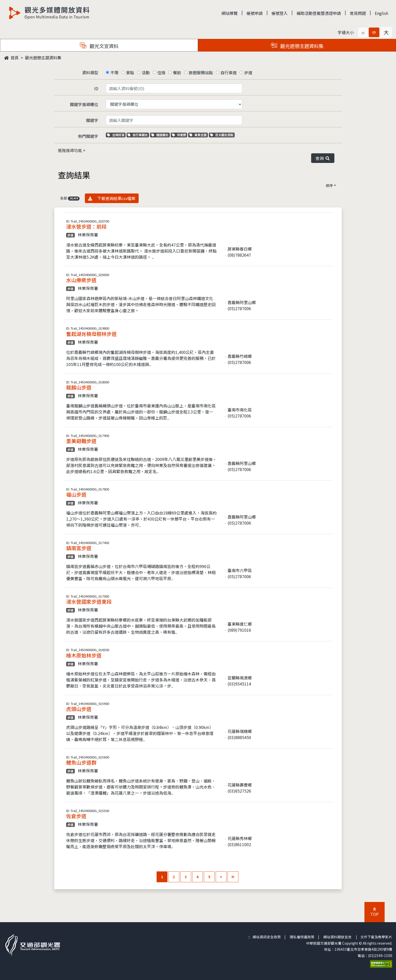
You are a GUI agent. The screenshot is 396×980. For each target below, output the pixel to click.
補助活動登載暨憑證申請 (319, 13)
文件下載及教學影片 (376, 937)
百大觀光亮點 (222, 135)
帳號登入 (280, 13)
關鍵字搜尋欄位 (84, 104)
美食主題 (199, 135)
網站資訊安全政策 (267, 937)
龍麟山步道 (79, 387)
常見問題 (358, 13)
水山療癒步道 (81, 280)
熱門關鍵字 (88, 136)
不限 (114, 72)
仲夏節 (180, 135)
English (381, 13)
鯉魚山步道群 (81, 762)
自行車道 (229, 72)
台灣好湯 (116, 135)
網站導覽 (230, 13)
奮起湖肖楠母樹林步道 (91, 334)
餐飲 (177, 72)
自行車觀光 (138, 135)
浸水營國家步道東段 (89, 602)
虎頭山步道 (79, 709)
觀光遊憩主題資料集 (43, 58)
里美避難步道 (81, 441)
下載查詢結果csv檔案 (112, 198)
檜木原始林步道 (84, 655)
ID (96, 88)
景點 (130, 72)
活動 (146, 72)
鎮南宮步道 (79, 548)
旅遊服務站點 (201, 72)
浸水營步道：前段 (86, 226)
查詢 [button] (323, 158)
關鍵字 (92, 120)
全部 (70, 198)
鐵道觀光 (160, 135)
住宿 (161, 72)
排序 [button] (329, 185)
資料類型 (90, 72)
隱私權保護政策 (302, 937)
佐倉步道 (76, 816)
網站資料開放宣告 (337, 937)
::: (249, 937)
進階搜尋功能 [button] (70, 150)
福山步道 (76, 494)
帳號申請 (255, 13)
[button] (363, 32)
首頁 (11, 58)
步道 (248, 72)
